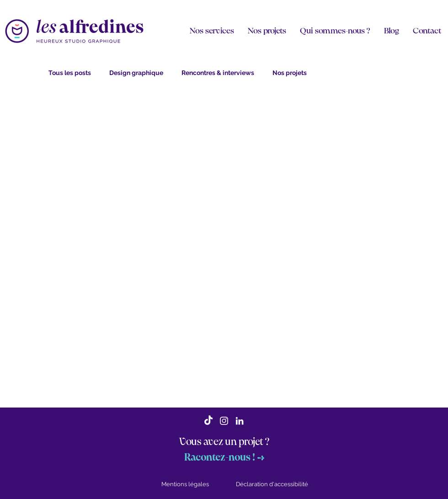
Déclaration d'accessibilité (272, 484)
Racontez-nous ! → (224, 458)
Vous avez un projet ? (224, 442)
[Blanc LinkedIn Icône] (240, 421)
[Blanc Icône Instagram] (224, 421)
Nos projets (290, 73)
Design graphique (136, 73)
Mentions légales (185, 484)
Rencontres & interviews (218, 73)
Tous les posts (70, 73)
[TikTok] (208, 421)
